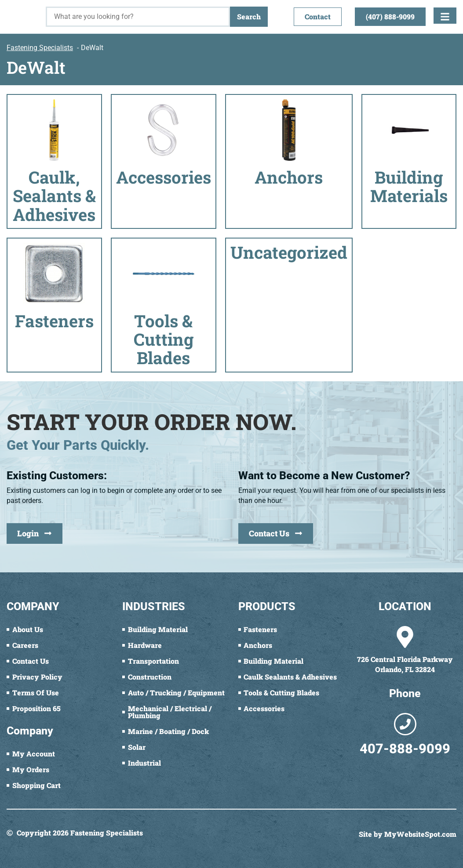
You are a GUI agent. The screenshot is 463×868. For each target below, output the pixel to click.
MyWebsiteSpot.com (420, 834)
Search (249, 16)
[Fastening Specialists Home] (23, 12)
